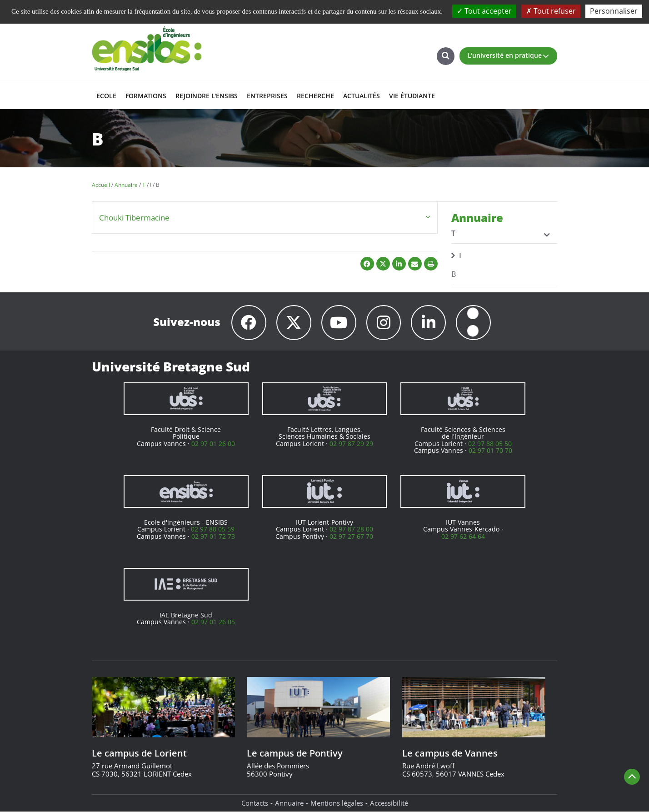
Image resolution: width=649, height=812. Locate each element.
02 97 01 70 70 (490, 450)
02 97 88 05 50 (490, 444)
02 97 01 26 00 (213, 444)
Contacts (255, 803)
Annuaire (289, 803)
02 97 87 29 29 (351, 444)
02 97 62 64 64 (463, 536)
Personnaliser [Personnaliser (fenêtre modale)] (614, 11)
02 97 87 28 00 (351, 529)
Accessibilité (389, 803)
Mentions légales (337, 803)
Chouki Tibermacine (134, 218)
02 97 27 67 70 (351, 536)
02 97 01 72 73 (213, 536)
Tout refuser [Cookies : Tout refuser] (551, 11)
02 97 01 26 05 (213, 622)
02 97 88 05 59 (213, 529)
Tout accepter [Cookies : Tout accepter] (484, 11)
